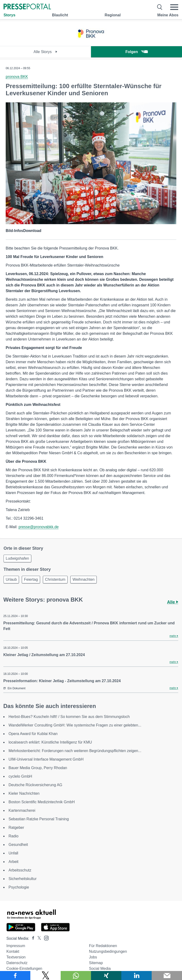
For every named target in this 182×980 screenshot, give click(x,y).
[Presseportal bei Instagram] (45, 938)
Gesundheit (18, 845)
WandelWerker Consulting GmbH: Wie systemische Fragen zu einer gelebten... (75, 725)
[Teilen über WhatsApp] (76, 975)
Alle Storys (46, 52)
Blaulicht (60, 15)
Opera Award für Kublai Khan (33, 734)
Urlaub (11, 579)
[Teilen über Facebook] (15, 975)
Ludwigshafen (17, 558)
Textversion (16, 957)
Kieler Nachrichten (24, 793)
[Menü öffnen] (174, 7)
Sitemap (96, 963)
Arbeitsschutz (20, 870)
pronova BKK (17, 77)
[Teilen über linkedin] (136, 975)
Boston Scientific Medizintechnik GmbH (42, 802)
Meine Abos (168, 15)
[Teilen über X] (45, 975)
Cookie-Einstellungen (24, 969)
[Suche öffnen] (160, 7)
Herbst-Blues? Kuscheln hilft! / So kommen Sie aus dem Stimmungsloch (69, 717)
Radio (14, 836)
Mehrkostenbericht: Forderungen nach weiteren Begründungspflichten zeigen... (75, 751)
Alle (173, 602)
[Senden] (167, 975)
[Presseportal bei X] (38, 938)
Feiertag (31, 579)
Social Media (100, 969)
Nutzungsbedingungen (108, 951)
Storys (9, 15)
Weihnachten (84, 579)
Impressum (16, 946)
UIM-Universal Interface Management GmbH (46, 759)
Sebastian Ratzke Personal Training (39, 819)
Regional (113, 15)
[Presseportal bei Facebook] (32, 938)
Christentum (55, 579)
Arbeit (14, 862)
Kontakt (13, 951)
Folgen (136, 52)
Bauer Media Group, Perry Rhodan (38, 768)
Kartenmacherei (22, 810)
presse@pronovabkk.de (39, 527)
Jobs (93, 957)
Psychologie (19, 887)
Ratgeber (16, 828)
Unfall (13, 853)
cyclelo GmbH (20, 776)
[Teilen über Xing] (106, 975)
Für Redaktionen (103, 946)
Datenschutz (17, 963)
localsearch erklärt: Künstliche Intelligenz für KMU (50, 742)
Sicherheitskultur (23, 879)
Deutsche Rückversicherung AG (35, 785)
